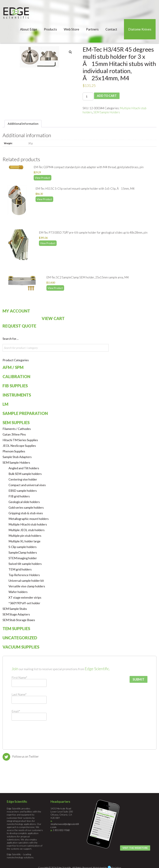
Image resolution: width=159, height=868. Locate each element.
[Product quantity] (88, 96)
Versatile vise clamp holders (27, 586)
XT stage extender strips (25, 597)
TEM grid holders (20, 569)
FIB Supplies (15, 386)
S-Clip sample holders (23, 547)
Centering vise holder (23, 479)
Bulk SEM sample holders (25, 474)
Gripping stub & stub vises (26, 513)
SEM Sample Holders (107, 112)
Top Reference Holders (24, 575)
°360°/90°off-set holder (24, 603)
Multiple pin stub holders (25, 535)
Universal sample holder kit (26, 580)
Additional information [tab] (23, 124)
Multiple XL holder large (24, 541)
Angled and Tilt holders (24, 468)
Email (16, 711)
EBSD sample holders (23, 490)
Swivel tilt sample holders (25, 564)
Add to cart (106, 96)
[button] (70, 52)
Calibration (16, 376)
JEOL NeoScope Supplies (19, 445)
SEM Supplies (16, 422)
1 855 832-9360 (61, 830)
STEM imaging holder (23, 558)
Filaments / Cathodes (17, 429)
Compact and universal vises (27, 485)
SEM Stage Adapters (16, 614)
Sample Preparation (25, 413)
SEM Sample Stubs (15, 608)
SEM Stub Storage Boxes (19, 620)
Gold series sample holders (26, 507)
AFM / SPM (13, 367)
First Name (19, 677)
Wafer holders (18, 592)
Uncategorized (20, 638)
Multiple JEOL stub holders (27, 530)
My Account (16, 311)
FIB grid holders (19, 496)
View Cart (53, 318)
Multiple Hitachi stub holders (28, 524)
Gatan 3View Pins (14, 434)
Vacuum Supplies (21, 647)
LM (5, 404)
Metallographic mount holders (29, 519)
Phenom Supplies (14, 451)
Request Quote (19, 326)
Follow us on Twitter (26, 756)
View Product (43, 177)
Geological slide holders (24, 502)
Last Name (19, 694)
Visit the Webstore (135, 848)
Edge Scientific (16, 13)
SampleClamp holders (23, 552)
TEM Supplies (16, 628)
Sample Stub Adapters (17, 457)
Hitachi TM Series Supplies (20, 440)
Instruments (17, 395)
